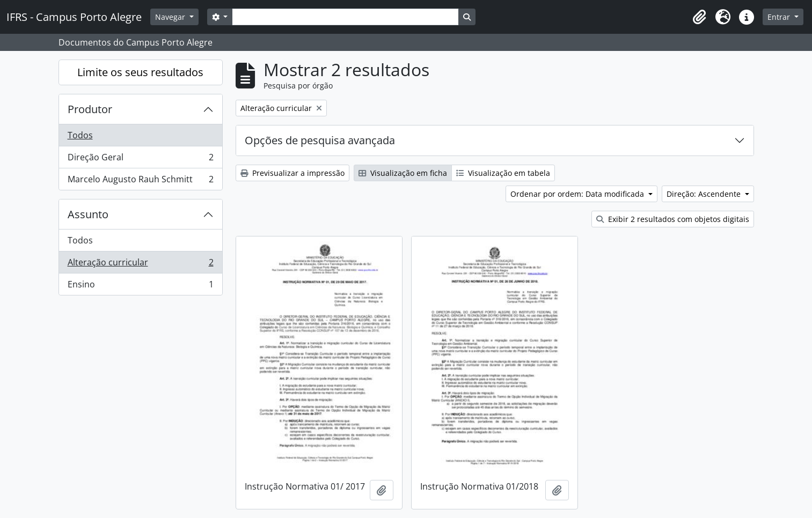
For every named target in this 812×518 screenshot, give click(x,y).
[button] (699, 17)
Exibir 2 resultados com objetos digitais (673, 219)
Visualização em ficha (403, 173)
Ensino (140, 286)
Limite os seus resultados (140, 72)
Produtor (90, 109)
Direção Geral (140, 160)
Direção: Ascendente (705, 194)
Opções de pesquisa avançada (320, 140)
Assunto (88, 214)
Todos (80, 135)
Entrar (780, 17)
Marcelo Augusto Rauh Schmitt (140, 181)
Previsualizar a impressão (292, 173)
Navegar (171, 17)
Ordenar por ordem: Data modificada (578, 194)
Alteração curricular (140, 265)
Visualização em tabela (503, 173)
